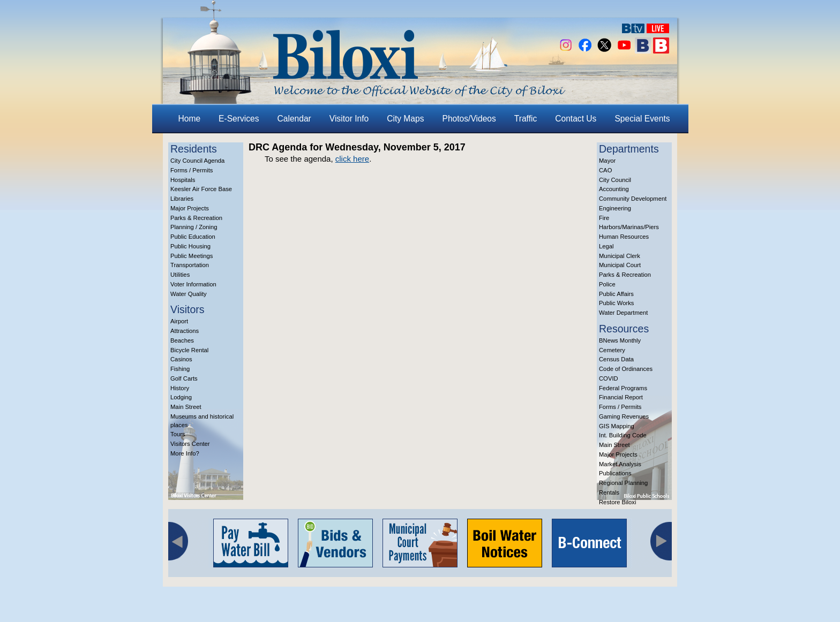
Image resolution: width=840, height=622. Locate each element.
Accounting (614, 189)
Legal (606, 246)
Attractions (185, 331)
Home (190, 119)
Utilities (180, 275)
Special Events (642, 119)
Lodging (181, 397)
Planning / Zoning (194, 227)
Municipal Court (620, 265)
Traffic (526, 119)
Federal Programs (623, 388)
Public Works (616, 303)
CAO (605, 170)
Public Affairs (616, 294)
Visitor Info (349, 119)
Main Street (186, 407)
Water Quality (189, 294)
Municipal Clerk (620, 256)
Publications (615, 473)
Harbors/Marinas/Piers (629, 227)
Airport (179, 321)
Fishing (180, 369)
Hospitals (183, 180)
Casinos (181, 359)
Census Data (616, 359)
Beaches (182, 340)
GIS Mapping (617, 426)
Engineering (615, 208)
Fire (604, 218)
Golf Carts (184, 378)
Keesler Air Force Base (201, 189)
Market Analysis (620, 464)
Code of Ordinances (626, 369)
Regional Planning (623, 483)
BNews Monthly (620, 340)
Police (607, 284)
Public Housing (190, 246)
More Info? (185, 453)
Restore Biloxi (617, 502)
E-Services (239, 119)
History (180, 388)
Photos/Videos (469, 119)
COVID (609, 378)
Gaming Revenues (624, 416)
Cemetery (612, 350)
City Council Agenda (197, 161)
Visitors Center (190, 444)
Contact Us (576, 119)
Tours (178, 434)
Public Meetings (192, 256)
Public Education (193, 237)
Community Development (633, 199)
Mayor (607, 161)
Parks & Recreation (196, 218)
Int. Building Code (623, 435)
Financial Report (621, 397)
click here (352, 159)
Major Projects (190, 208)
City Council (615, 180)
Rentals (609, 492)
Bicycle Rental (189, 350)
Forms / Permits (192, 170)
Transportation (190, 265)
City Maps (405, 119)
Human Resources (624, 237)
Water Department (624, 313)
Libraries (182, 199)
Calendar (294, 119)
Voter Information (193, 284)
